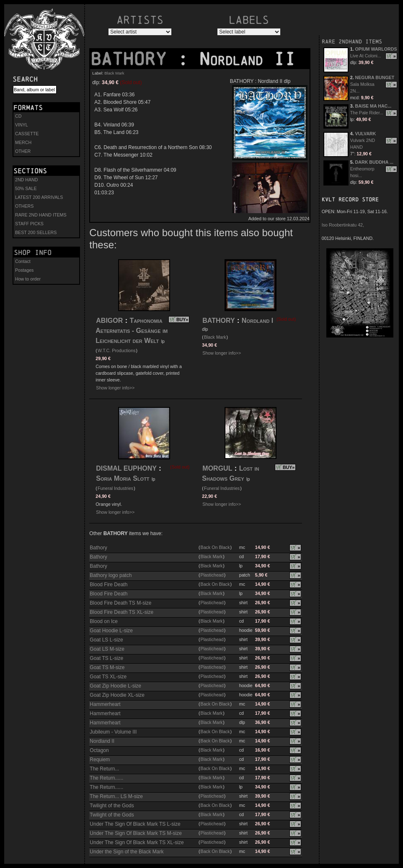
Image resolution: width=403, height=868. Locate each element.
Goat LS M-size (107, 649)
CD (18, 116)
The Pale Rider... (367, 113)
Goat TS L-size (106, 658)
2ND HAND (26, 180)
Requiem (100, 760)
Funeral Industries (115, 488)
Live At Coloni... (366, 56)
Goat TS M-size (107, 667)
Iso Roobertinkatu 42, (343, 225)
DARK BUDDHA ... (374, 162)
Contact (23, 261)
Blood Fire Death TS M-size (120, 603)
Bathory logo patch (111, 575)
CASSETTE (27, 134)
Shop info (33, 252)
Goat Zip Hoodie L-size (115, 686)
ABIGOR (109, 321)
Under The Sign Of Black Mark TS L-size (135, 824)
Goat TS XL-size (108, 677)
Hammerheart (105, 704)
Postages (24, 270)
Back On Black (215, 547)
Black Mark (114, 73)
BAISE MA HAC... (373, 106)
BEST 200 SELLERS (36, 232)
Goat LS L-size (106, 640)
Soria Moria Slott (123, 478)
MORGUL (217, 468)
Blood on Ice (104, 621)
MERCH (23, 142)
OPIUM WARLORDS (376, 49)
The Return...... (106, 778)
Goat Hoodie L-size (111, 631)
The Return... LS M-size (116, 796)
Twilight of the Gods (112, 806)
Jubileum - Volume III (113, 732)
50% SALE (26, 188)
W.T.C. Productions (117, 350)
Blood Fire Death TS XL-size (121, 612)
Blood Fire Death (108, 585)
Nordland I (257, 321)
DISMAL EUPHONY (126, 468)
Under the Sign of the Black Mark (127, 852)
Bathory (98, 548)
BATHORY (134, 59)
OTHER (23, 151)
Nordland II (102, 741)
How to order (28, 279)
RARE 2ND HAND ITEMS (41, 215)
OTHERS (24, 206)
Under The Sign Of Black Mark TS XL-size (137, 842)
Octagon (99, 750)
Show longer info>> (115, 388)
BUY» (182, 319)
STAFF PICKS (29, 224)
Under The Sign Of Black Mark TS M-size (136, 833)
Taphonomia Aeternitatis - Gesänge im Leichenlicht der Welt (132, 331)
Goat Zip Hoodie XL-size (117, 695)
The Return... (104, 769)
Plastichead (212, 575)
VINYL (22, 125)
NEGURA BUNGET (375, 77)
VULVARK (366, 134)
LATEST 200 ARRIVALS (39, 197)
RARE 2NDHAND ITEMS (352, 42)
